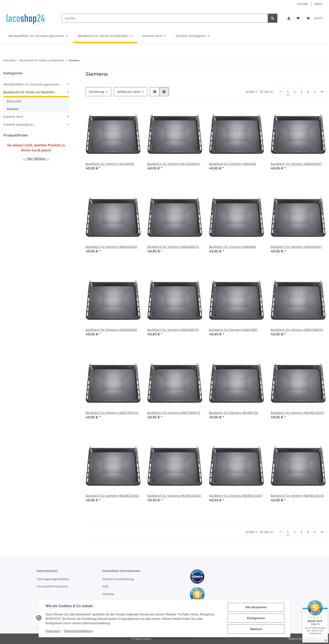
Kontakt (302, 4)
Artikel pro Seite (129, 92)
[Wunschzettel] (298, 18)
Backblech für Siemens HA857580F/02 (112, 413)
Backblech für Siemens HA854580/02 (111, 330)
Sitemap (108, 594)
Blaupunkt (14, 101)
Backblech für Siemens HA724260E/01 (174, 164)
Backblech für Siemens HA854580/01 (296, 247)
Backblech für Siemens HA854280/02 (111, 247)
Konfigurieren (256, 618)
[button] (289, 18)
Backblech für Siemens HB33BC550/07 (236, 496)
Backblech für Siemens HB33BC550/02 (112, 496)
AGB (105, 586)
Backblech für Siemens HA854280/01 (296, 164)
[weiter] (322, 92)
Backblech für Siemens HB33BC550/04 (174, 496)
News (318, 4)
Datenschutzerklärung (78, 631)
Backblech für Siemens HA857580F (233, 330)
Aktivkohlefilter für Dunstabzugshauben (31, 84)
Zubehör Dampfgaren (19, 124)
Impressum (53, 631)
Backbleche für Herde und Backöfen (29, 92)
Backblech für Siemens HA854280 (232, 164)
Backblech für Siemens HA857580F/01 (297, 330)
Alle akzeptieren (256, 607)
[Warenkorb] (314, 18)
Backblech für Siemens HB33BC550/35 (297, 496)
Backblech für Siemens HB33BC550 (234, 413)
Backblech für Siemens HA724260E (110, 164)
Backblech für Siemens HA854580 (232, 247)
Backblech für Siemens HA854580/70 (173, 330)
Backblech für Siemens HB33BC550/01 (297, 413)
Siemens (13, 109)
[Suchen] (165, 18)
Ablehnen (256, 629)
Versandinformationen (53, 586)
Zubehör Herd (13, 117)
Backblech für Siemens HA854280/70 (173, 247)
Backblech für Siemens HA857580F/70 (174, 413)
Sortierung (97, 92)
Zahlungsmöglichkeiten (53, 579)
